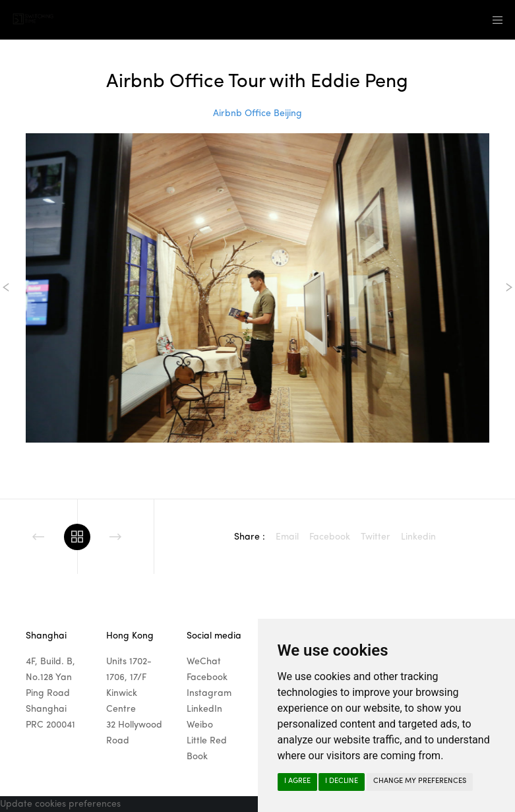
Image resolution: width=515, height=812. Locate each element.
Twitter (376, 537)
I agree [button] (297, 781)
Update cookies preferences (60, 804)
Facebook (330, 537)
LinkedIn (204, 709)
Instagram (209, 693)
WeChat (204, 662)
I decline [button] (342, 781)
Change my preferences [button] (420, 781)
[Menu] (493, 20)
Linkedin (418, 537)
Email (287, 537)
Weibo (200, 725)
